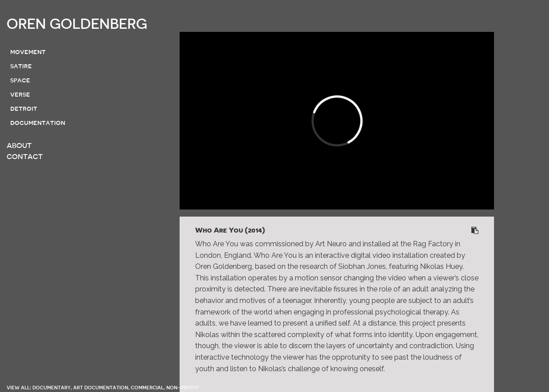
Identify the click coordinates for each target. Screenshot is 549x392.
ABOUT (19, 146)
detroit (24, 109)
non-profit (182, 387)
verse (20, 94)
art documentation (101, 387)
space (20, 80)
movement (28, 52)
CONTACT (25, 157)
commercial (147, 387)
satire (21, 66)
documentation (38, 123)
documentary (51, 387)
